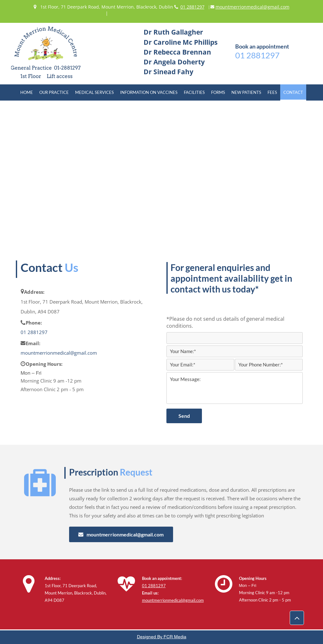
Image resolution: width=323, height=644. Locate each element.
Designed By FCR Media (162, 637)
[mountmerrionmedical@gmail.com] (121, 534)
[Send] (184, 416)
